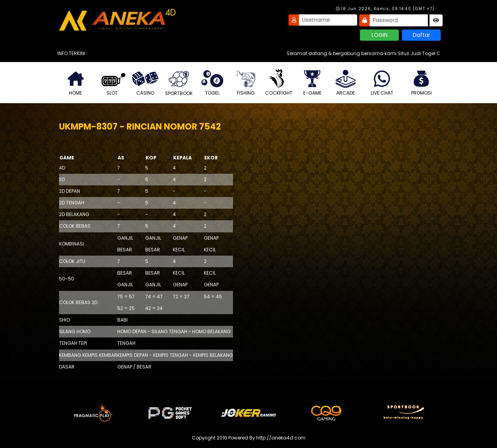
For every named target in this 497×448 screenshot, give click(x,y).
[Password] (399, 20)
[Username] (328, 20)
